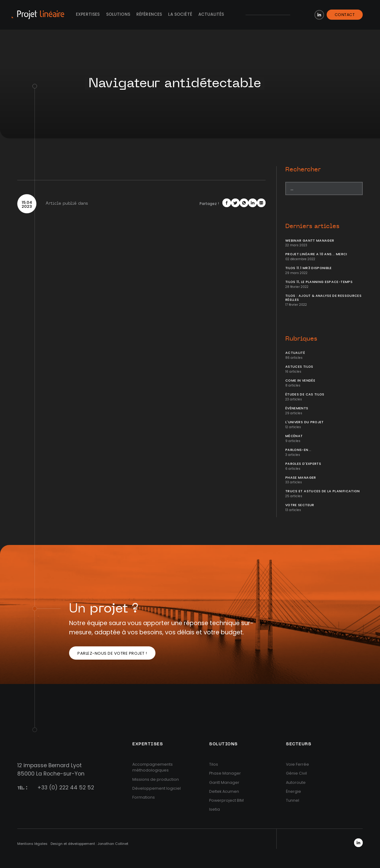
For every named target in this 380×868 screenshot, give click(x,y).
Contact (345, 15)
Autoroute (296, 782)
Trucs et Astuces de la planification (323, 491)
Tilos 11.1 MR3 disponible (309, 268)
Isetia (215, 809)
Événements (297, 408)
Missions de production (156, 779)
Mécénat (294, 436)
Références (149, 14)
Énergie (293, 791)
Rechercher (303, 170)
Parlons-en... (298, 450)
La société (180, 14)
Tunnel (293, 800)
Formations (144, 797)
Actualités (211, 14)
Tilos (214, 764)
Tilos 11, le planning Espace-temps (319, 282)
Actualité (295, 353)
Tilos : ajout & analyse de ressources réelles (323, 298)
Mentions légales (32, 844)
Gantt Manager (224, 782)
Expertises (88, 14)
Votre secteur (300, 505)
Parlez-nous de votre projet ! (112, 653)
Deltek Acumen (224, 791)
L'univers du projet (305, 422)
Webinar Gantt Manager (310, 241)
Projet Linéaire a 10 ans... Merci (316, 254)
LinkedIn (319, 15)
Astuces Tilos (299, 367)
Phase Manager (301, 478)
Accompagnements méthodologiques (153, 767)
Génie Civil (296, 773)
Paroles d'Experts (303, 464)
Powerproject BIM (226, 800)
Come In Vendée (300, 381)
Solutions (118, 14)
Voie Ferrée (297, 764)
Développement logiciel (157, 788)
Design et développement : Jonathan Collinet (89, 844)
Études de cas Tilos (305, 394)
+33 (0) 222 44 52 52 (66, 788)
